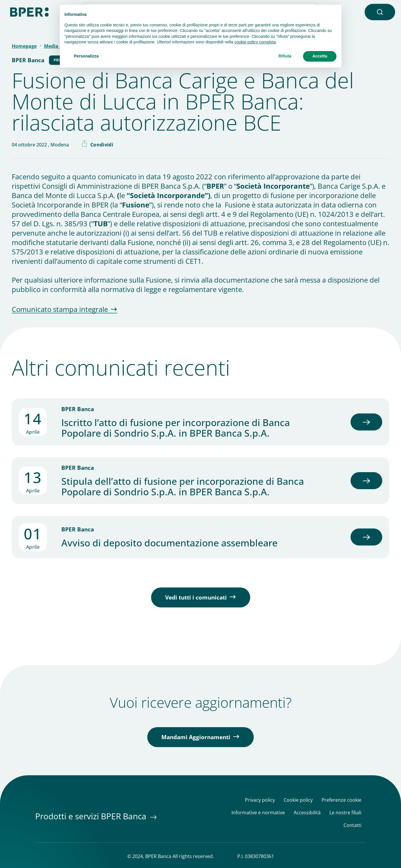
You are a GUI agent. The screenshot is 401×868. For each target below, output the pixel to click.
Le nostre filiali (345, 813)
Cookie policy (298, 800)
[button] (380, 12)
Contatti (352, 825)
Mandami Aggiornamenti (196, 737)
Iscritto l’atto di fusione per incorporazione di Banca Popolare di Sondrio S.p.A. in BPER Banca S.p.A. (176, 428)
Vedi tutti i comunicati (196, 597)
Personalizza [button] (86, 56)
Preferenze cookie (341, 800)
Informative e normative (258, 813)
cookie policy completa (255, 42)
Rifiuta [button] (285, 56)
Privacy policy (260, 800)
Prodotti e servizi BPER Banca (92, 816)
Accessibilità (307, 813)
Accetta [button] (320, 56)
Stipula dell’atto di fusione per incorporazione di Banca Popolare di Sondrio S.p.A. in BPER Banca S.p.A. (183, 487)
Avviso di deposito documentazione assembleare (169, 543)
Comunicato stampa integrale (60, 310)
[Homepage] (29, 11)
